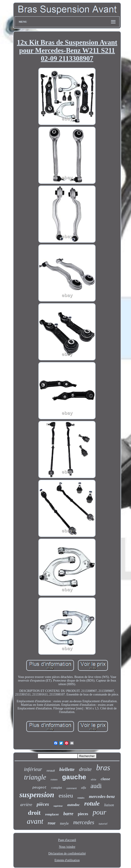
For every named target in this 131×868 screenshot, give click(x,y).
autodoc (73, 805)
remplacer (52, 814)
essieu (66, 796)
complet (56, 788)
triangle (35, 777)
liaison (109, 805)
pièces (43, 804)
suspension (37, 795)
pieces (83, 814)
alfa (84, 788)
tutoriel (103, 824)
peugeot (39, 788)
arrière (26, 805)
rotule (92, 803)
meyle (64, 823)
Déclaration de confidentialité (67, 854)
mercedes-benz (102, 796)
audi (96, 786)
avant (35, 821)
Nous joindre (67, 847)
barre (68, 814)
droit (34, 813)
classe (105, 779)
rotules (81, 798)
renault (51, 771)
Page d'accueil (67, 840)
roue (52, 823)
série (94, 779)
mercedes (84, 822)
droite (85, 769)
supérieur (58, 806)
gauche (74, 777)
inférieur (33, 769)
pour (99, 812)
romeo (54, 779)
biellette (67, 769)
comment (72, 788)
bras (103, 768)
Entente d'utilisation (67, 860)
